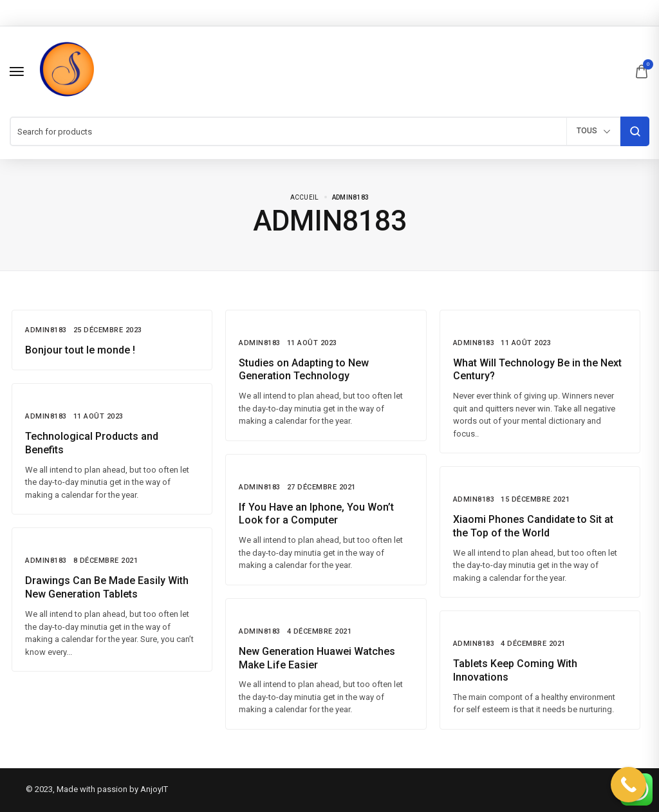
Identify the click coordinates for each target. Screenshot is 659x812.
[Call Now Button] (628, 785)
